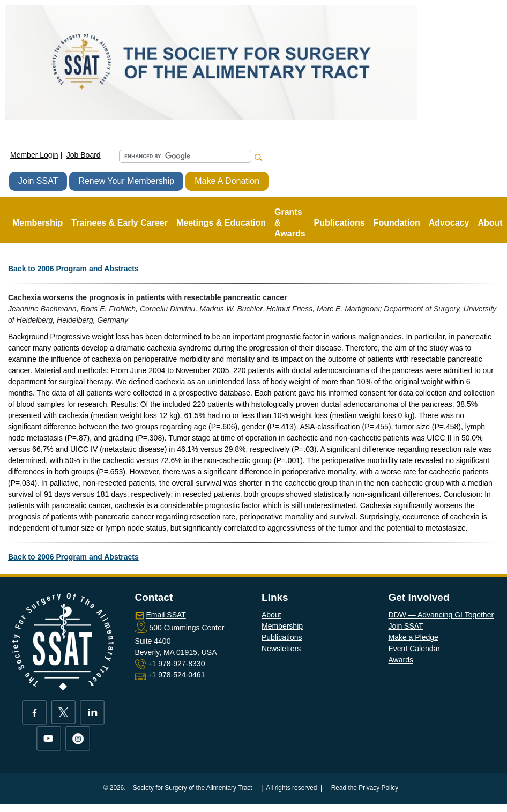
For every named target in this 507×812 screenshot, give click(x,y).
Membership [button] (38, 223)
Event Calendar (415, 649)
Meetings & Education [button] (221, 223)
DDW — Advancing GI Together (441, 615)
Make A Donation (227, 181)
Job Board (84, 155)
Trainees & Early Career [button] (120, 223)
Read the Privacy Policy (365, 788)
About (271, 615)
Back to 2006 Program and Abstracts (73, 269)
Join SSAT (38, 181)
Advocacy (449, 223)
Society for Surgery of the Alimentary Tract (193, 788)
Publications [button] (340, 223)
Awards (401, 660)
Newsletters (281, 649)
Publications (282, 637)
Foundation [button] (397, 223)
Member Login (34, 155)
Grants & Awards (290, 223)
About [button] (490, 223)
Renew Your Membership (126, 181)
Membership (282, 626)
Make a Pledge (413, 637)
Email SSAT (166, 615)
